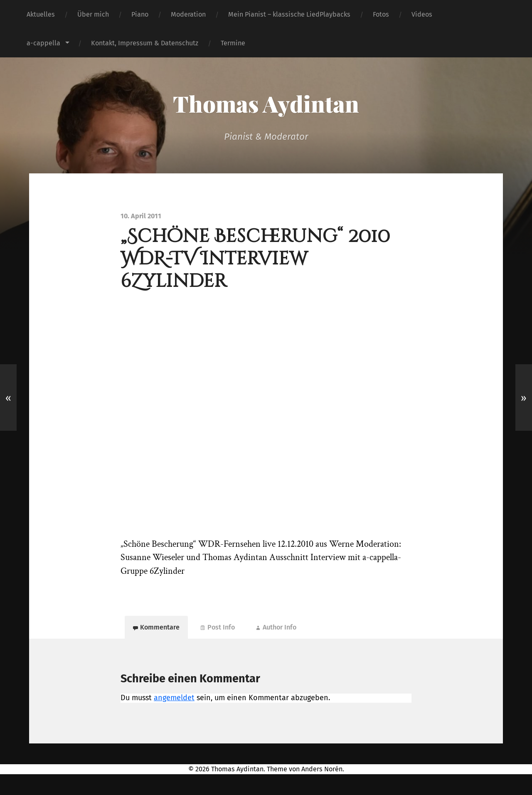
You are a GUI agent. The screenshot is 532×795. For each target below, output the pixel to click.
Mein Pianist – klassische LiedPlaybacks (289, 14)
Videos (422, 14)
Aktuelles (41, 14)
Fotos (381, 14)
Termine (233, 43)
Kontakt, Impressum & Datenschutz (145, 43)
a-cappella (43, 43)
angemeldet (174, 698)
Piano (140, 14)
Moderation (188, 14)
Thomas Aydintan (266, 104)
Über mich (93, 14)
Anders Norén (322, 769)
